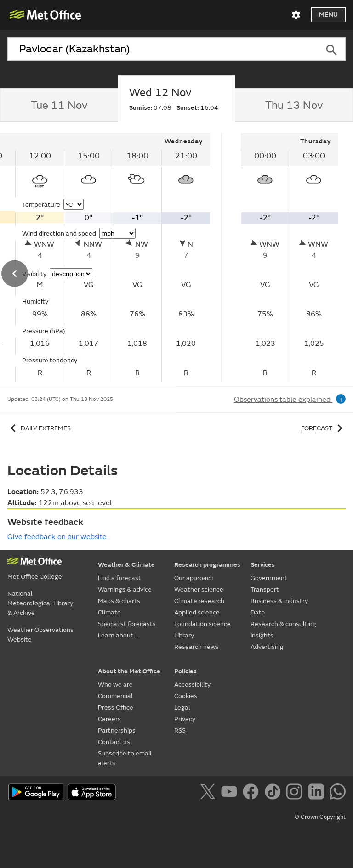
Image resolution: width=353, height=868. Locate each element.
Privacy (185, 719)
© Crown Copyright (320, 817)
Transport (265, 589)
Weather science (199, 589)
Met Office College (35, 577)
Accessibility (192, 685)
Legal (182, 707)
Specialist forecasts (127, 624)
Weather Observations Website (40, 635)
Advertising (267, 647)
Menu (328, 14)
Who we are (115, 685)
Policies (185, 671)
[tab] (59, 105)
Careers (109, 719)
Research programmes (207, 565)
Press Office (116, 707)
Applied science (197, 612)
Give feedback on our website (57, 537)
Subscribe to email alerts (125, 758)
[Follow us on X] (209, 793)
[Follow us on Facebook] (253, 793)
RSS (180, 730)
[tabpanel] (290, 257)
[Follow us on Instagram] (296, 793)
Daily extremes (39, 428)
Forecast (323, 428)
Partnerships (117, 730)
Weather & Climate (126, 565)
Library (184, 635)
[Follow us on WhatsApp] (338, 793)
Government (269, 578)
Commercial (115, 696)
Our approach (194, 578)
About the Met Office (129, 671)
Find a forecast (120, 578)
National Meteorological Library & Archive (40, 603)
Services (263, 565)
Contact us (114, 742)
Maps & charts (119, 601)
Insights (262, 635)
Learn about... (118, 635)
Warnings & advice (125, 589)
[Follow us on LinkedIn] (318, 793)
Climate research (199, 601)
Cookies (186, 696)
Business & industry (279, 601)
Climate (109, 612)
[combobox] (162, 49)
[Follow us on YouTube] (231, 793)
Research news (196, 647)
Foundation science (202, 624)
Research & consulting (283, 624)
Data (258, 612)
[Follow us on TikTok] (274, 793)
